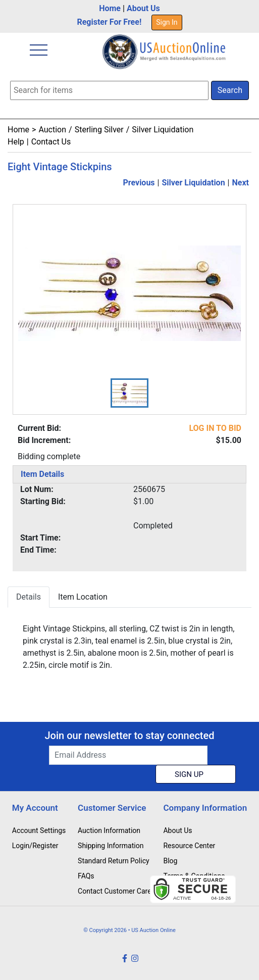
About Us (143, 8)
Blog (170, 861)
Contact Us (51, 142)
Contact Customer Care (115, 891)
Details (29, 597)
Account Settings (39, 830)
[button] (129, 393)
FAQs (86, 876)
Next (241, 183)
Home (110, 8)
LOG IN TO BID (215, 428)
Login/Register (35, 846)
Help (16, 142)
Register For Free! (109, 22)
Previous (139, 183)
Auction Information (109, 830)
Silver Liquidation (163, 130)
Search (230, 90)
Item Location (83, 597)
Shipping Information (111, 846)
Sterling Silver (99, 130)
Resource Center (189, 846)
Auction (52, 130)
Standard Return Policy (114, 861)
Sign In (167, 22)
